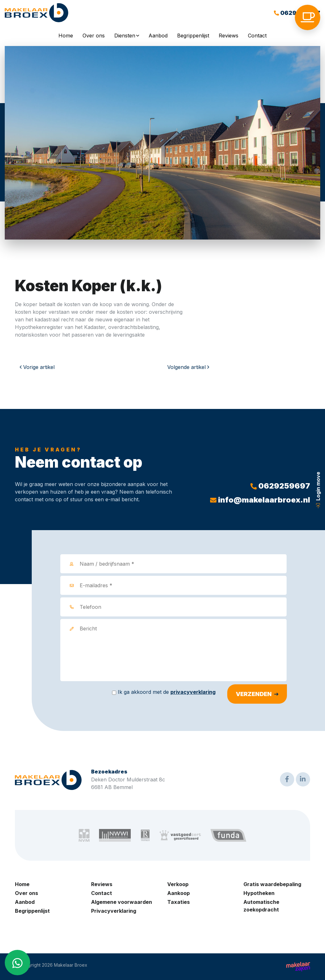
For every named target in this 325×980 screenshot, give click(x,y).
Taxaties (179, 902)
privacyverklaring (193, 692)
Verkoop (178, 884)
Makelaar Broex (71, 965)
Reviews (229, 36)
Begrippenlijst (193, 36)
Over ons (94, 36)
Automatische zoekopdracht (261, 906)
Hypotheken (259, 893)
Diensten (125, 36)
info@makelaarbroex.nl (260, 500)
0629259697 (280, 486)
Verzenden (254, 694)
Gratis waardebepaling (272, 884)
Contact (257, 36)
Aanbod (158, 36)
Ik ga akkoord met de (167, 692)
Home (66, 36)
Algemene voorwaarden (122, 902)
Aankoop (179, 893)
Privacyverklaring (114, 911)
